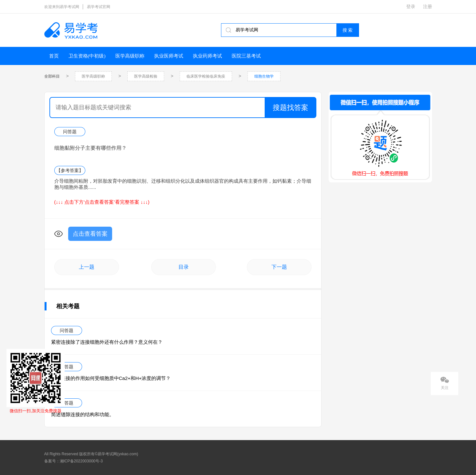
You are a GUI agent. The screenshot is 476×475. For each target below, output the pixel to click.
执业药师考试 (207, 56)
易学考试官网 (99, 7)
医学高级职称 (130, 56)
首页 (54, 56)
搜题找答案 (291, 108)
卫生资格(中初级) (87, 56)
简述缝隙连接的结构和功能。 (83, 414)
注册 (428, 6)
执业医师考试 (169, 56)
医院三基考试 (246, 56)
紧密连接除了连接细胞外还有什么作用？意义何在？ (107, 342)
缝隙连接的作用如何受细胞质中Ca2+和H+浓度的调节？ (111, 378)
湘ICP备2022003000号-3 (81, 461)
